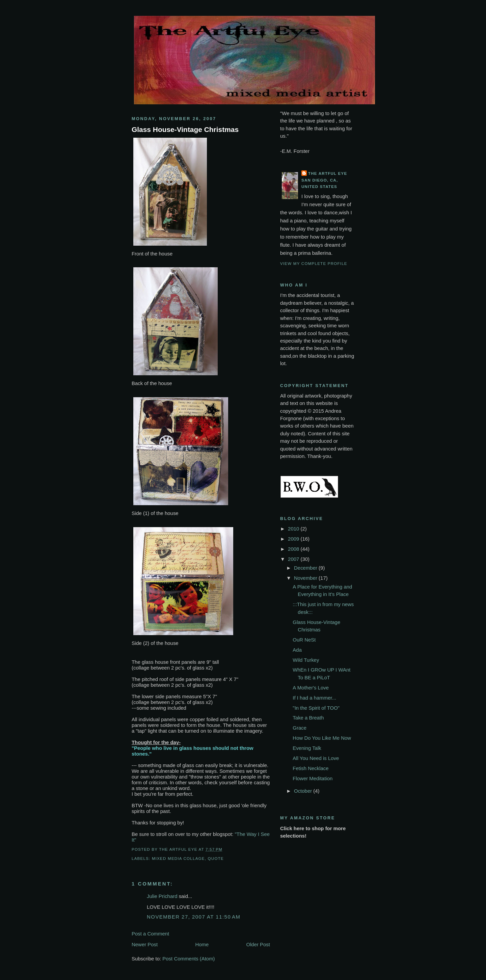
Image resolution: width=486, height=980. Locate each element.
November (306, 578)
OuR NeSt (304, 640)
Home (202, 944)
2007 (294, 559)
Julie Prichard (162, 896)
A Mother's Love (311, 688)
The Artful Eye (328, 173)
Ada (297, 650)
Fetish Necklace (310, 768)
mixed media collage (178, 858)
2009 (294, 539)
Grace (300, 728)
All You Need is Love (316, 758)
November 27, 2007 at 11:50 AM (194, 917)
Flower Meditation (313, 778)
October (304, 791)
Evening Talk (307, 748)
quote (216, 858)
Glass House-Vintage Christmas (185, 129)
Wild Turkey (306, 660)
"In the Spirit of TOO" (316, 708)
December (306, 568)
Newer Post (145, 944)
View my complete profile (314, 263)
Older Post (258, 944)
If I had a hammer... (314, 698)
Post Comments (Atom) (188, 959)
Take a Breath (308, 718)
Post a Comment (150, 934)
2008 (294, 549)
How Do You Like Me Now (322, 738)
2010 (294, 529)
